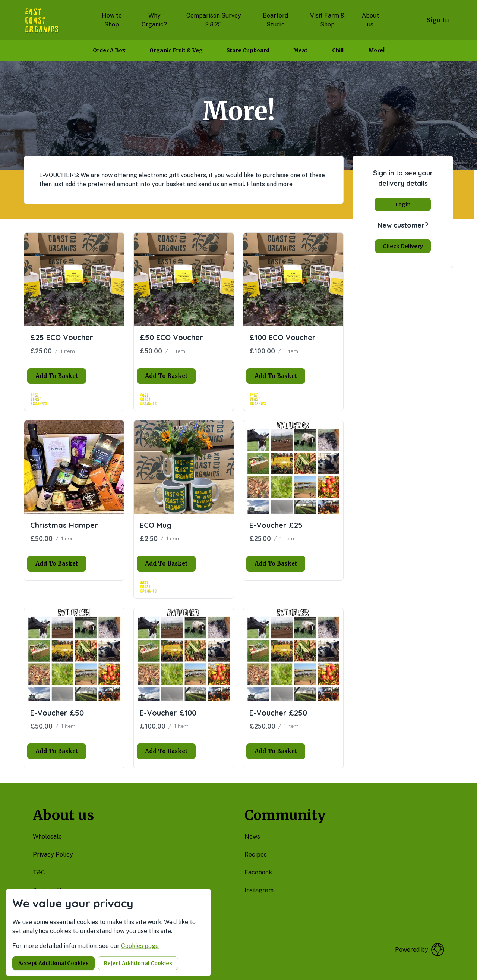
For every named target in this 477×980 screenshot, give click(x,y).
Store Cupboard (248, 50)
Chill (338, 50)
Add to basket (57, 376)
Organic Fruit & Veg (176, 50)
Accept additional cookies (53, 963)
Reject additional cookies (138, 963)
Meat (300, 50)
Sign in (438, 20)
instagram (259, 890)
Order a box (109, 50)
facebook (258, 872)
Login (403, 204)
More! (377, 50)
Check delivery (403, 246)
